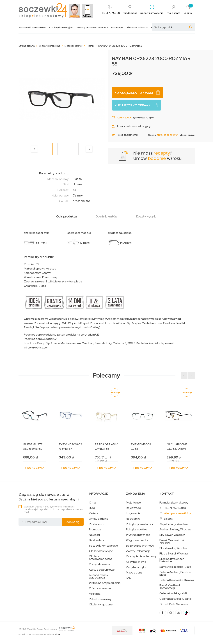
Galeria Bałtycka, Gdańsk (176, 599)
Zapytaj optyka (136, 567)
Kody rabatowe (136, 562)
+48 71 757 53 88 (174, 508)
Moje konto (133, 503)
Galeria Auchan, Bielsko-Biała (175, 573)
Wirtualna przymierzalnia (105, 583)
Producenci (96, 524)
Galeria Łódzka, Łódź (173, 593)
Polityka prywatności (139, 524)
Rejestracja (133, 508)
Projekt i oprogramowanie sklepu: (40, 634)
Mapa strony (134, 573)
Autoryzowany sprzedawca (99, 576)
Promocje (117, 28)
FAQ (129, 578)
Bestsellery (96, 540)
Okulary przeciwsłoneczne (92, 28)
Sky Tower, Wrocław (172, 535)
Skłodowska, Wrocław (173, 548)
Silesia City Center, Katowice (172, 560)
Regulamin (133, 519)
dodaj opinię (187, 135)
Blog (92, 508)
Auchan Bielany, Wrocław (175, 530)
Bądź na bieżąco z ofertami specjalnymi (49, 497)
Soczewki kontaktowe (33, 28)
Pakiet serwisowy (100, 599)
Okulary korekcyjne (61, 28)
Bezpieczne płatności (140, 546)
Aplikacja (95, 594)
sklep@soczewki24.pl (177, 513)
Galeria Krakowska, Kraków (177, 580)
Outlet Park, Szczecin (174, 604)
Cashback (124, 118)
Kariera (94, 513)
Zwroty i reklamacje (138, 551)
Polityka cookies (137, 530)
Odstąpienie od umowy (141, 556)
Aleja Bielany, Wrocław (174, 524)
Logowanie (133, 513)
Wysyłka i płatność (138, 535)
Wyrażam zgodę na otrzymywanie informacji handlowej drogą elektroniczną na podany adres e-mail (53, 509)
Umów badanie (99, 519)
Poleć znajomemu (125, 135)
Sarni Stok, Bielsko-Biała (175, 567)
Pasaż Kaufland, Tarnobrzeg (170, 587)
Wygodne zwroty (137, 540)
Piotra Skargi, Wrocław (174, 554)
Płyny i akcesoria (99, 564)
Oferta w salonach (137, 28)
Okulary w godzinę (101, 605)
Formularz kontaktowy (174, 503)
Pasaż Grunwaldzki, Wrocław (172, 542)
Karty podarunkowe (102, 570)
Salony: (168, 519)
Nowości (94, 535)
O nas (93, 503)
